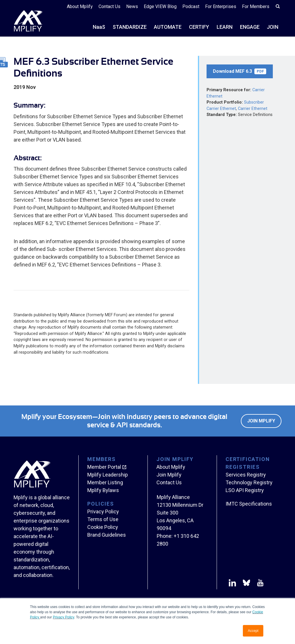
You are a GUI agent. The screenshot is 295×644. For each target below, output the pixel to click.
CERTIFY (199, 27)
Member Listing (105, 482)
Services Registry (246, 475)
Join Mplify (261, 421)
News (132, 6)
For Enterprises (221, 6)
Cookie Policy (103, 527)
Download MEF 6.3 (240, 71)
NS (99, 27)
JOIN (273, 27)
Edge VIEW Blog (160, 6)
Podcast (191, 6)
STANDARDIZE (130, 27)
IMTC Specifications (249, 504)
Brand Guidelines (107, 535)
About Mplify (80, 6)
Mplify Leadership (108, 475)
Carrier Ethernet (253, 109)
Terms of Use (103, 519)
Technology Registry (249, 482)
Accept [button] (253, 631)
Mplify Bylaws (103, 490)
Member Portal (104, 467)
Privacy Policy (63, 617)
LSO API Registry (245, 490)
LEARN (225, 27)
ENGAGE (250, 27)
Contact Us (109, 6)
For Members (256, 6)
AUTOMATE (168, 27)
